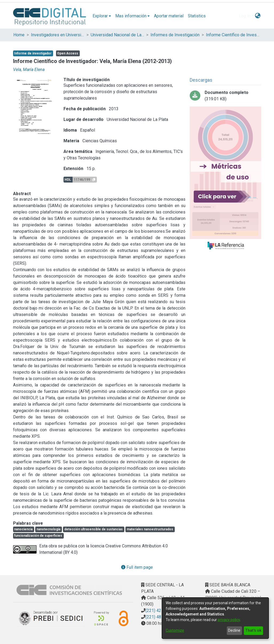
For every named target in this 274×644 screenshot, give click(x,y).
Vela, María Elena (29, 70)
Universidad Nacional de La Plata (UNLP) (117, 35)
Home (19, 35)
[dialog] (215, 618)
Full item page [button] (137, 567)
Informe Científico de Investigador (233, 35)
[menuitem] (102, 16)
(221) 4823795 (159, 617)
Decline (234, 630)
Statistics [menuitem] (197, 16)
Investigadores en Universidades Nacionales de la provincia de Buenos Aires (58, 35)
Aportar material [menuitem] (169, 16)
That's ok (253, 630)
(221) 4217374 (159, 611)
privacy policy (229, 620)
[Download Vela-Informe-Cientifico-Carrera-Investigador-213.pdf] (225, 96)
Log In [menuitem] (245, 16)
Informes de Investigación (175, 35)
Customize (175, 630)
